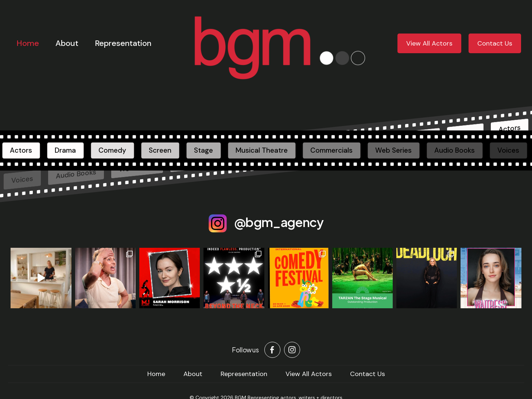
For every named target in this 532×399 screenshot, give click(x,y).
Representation (123, 43)
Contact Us (495, 43)
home (156, 374)
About (67, 43)
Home (28, 43)
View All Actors (429, 43)
